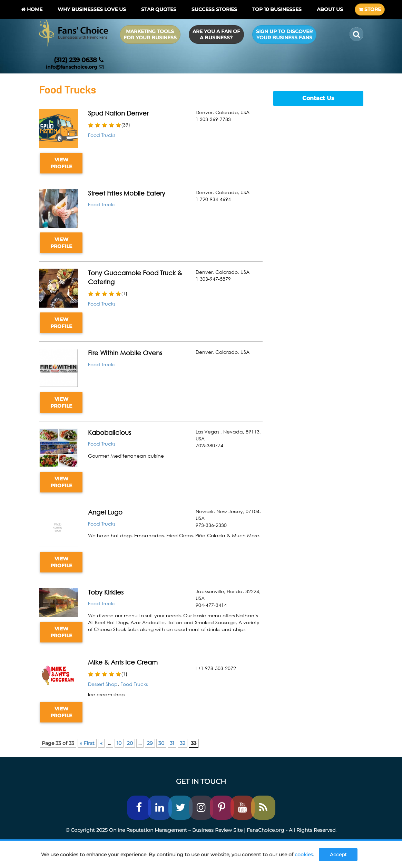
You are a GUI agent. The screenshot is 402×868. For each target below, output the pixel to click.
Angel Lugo (105, 512)
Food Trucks (102, 135)
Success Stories (214, 9)
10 (119, 743)
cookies (304, 855)
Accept (338, 855)
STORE (370, 9)
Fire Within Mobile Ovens (125, 353)
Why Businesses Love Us (92, 9)
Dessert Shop (103, 684)
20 (130, 743)
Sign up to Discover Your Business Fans (284, 34)
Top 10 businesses (277, 9)
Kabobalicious (110, 432)
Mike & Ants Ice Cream (123, 662)
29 (150, 743)
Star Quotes (159, 9)
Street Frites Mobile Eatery (127, 193)
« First (87, 743)
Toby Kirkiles (106, 592)
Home (32, 9)
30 (161, 743)
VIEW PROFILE (61, 163)
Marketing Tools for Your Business (150, 34)
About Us (330, 9)
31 (172, 743)
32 (183, 743)
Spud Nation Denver (118, 113)
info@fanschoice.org (75, 67)
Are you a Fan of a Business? (216, 34)
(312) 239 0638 (79, 60)
